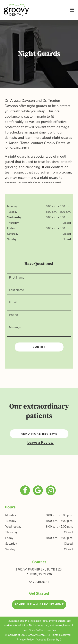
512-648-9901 (39, 582)
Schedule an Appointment (39, 604)
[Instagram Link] (51, 490)
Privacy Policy (25, 640)
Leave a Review (40, 442)
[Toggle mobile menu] (72, 10)
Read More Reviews (39, 434)
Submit (39, 347)
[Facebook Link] (25, 490)
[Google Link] (38, 490)
